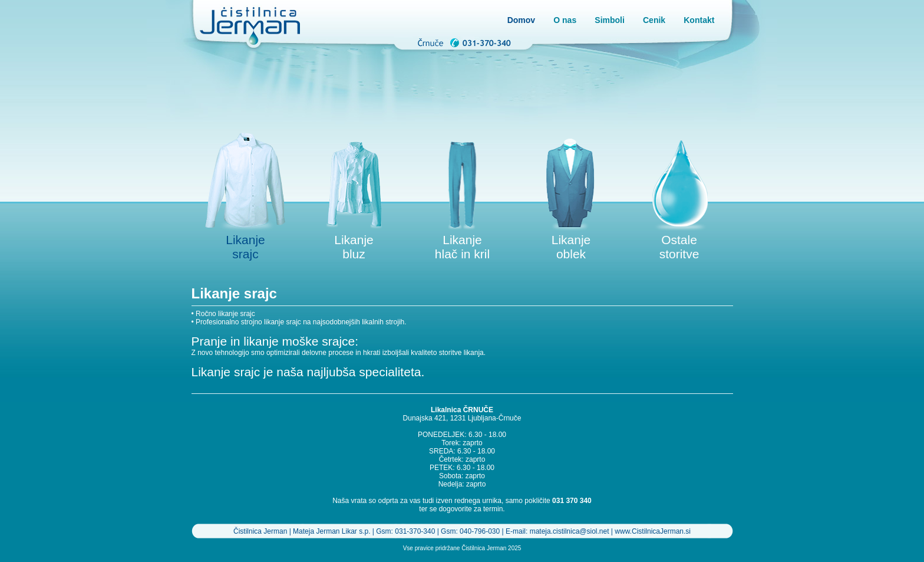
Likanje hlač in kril (462, 247)
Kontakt (699, 20)
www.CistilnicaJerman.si (653, 531)
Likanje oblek (571, 247)
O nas (565, 20)
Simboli (610, 20)
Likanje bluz (354, 247)
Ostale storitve (679, 247)
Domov (521, 20)
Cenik (654, 20)
